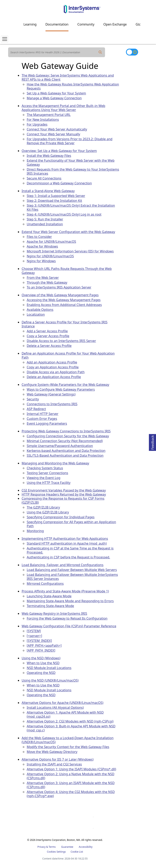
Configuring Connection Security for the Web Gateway (68, 436)
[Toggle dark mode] (132, 52)
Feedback (153, 442)
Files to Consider (39, 237)
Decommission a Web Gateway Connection (59, 183)
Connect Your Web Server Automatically (57, 129)
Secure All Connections (44, 178)
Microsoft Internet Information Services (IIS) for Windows (70, 251)
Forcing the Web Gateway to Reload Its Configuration (67, 618)
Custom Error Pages (42, 419)
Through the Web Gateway (47, 282)
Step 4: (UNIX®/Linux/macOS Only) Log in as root (64, 214)
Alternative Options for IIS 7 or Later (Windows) (57, 759)
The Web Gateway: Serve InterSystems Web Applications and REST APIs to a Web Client (68, 77)
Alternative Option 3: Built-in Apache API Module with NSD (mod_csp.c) (71, 728)
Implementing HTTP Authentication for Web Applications (65, 539)
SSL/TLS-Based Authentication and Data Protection (65, 455)
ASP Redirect (36, 409)
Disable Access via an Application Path (56, 372)
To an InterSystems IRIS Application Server (59, 287)
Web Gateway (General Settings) (51, 394)
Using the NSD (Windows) (41, 658)
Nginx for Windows (41, 261)
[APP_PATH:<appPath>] (44, 646)
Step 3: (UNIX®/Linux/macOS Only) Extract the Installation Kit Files (71, 207)
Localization (36, 314)
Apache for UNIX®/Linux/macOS (51, 242)
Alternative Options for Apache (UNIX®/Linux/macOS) (62, 703)
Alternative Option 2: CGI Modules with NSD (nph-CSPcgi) (70, 721)
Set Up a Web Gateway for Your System (56, 93)
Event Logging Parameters (47, 423)
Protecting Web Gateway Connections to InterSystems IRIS (66, 431)
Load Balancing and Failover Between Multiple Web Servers (72, 570)
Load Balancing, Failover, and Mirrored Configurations (62, 565)
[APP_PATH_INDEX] (41, 650)
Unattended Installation (45, 224)
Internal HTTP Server (42, 414)
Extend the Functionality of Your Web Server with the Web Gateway (70, 162)
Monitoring (35, 531)
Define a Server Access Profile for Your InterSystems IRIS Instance (64, 324)
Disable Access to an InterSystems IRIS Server (61, 341)
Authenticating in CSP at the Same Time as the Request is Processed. (70, 550)
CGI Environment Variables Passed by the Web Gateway (64, 490)
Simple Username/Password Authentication (60, 446)
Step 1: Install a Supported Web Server (56, 196)
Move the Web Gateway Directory (52, 752)
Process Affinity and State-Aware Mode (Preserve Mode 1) (65, 591)
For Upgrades (37, 124)
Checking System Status (45, 468)
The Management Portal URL (49, 115)
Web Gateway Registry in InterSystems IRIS (54, 614)
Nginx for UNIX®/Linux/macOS (50, 256)
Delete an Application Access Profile (54, 377)
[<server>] (34, 636)
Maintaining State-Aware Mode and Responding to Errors (70, 601)
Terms (52, 847)
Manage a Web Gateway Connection (54, 98)
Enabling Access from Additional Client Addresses (64, 305)
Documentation (57, 24)
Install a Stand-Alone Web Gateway (48, 191)
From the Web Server (43, 278)
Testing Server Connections (47, 473)
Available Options (40, 310)
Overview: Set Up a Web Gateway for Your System (59, 151)
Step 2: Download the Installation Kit (54, 201)
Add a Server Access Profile (47, 331)
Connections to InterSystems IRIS (52, 404)
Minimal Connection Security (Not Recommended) (65, 441)
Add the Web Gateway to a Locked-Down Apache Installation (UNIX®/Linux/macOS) (67, 740)
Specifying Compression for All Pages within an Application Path (71, 524)
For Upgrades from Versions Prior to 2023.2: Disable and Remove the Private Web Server (69, 141)
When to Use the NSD (43, 663)
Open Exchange (115, 24)
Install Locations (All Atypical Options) (55, 708)
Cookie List (77, 852)
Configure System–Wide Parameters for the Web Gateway (65, 385)
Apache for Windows (42, 246)
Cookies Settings (56, 852)
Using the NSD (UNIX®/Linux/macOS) (50, 680)
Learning (30, 24)
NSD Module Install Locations (49, 668)
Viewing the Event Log (43, 478)
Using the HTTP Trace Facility (49, 483)
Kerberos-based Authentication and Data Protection (66, 451)
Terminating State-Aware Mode (50, 606)
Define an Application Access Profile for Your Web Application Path (68, 355)
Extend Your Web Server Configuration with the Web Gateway (68, 232)
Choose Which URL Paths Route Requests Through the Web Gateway (67, 271)
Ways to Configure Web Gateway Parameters (61, 389)
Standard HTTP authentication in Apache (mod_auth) (67, 543)
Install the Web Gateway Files (49, 156)
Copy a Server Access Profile (48, 336)
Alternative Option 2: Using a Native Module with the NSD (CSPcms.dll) (70, 776)
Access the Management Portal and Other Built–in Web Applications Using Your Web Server (63, 108)
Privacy (41, 847)
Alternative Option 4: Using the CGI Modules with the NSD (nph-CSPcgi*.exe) (71, 794)
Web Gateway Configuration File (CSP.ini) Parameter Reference (69, 626)
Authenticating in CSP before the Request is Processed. (68, 557)
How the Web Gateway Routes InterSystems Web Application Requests (73, 86)
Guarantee (67, 847)
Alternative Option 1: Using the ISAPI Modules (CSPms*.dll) (71, 769)
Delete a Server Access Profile (49, 346)
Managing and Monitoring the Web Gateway (55, 463)
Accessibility (86, 847)
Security (33, 399)
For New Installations (43, 120)
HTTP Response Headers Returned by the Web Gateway (64, 494)
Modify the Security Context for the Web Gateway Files (68, 747)
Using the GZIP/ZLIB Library (48, 512)
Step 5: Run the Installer (45, 219)
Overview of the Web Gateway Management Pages (60, 295)
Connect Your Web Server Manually (53, 134)
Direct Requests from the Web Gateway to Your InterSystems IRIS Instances (73, 171)
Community (86, 24)
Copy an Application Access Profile (53, 367)
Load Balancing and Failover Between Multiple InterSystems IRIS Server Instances (72, 577)
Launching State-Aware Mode (49, 596)
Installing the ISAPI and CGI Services (54, 764)
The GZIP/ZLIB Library (43, 507)
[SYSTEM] (34, 631)
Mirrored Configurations (45, 584)
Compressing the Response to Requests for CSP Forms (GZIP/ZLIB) (63, 500)
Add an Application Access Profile (52, 362)
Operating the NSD (41, 673)
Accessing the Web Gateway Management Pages (64, 300)
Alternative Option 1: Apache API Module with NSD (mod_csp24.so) (65, 714)
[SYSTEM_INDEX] (39, 641)
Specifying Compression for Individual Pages (61, 517)
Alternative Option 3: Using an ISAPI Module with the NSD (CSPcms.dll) (71, 785)
